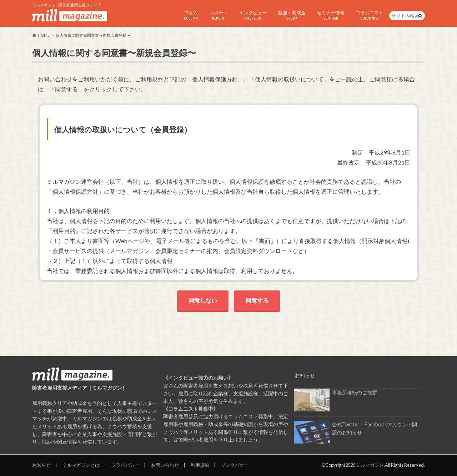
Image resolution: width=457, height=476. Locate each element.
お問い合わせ (165, 465)
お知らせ (41, 465)
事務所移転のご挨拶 (335, 401)
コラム (191, 15)
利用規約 (200, 465)
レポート (219, 15)
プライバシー (125, 465)
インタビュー (253, 15)
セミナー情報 (331, 15)
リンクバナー (235, 465)
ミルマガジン (370, 465)
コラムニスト (370, 15)
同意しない (203, 300)
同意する (257, 300)
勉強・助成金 (292, 15)
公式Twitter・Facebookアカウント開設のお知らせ (355, 433)
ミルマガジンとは (81, 465)
